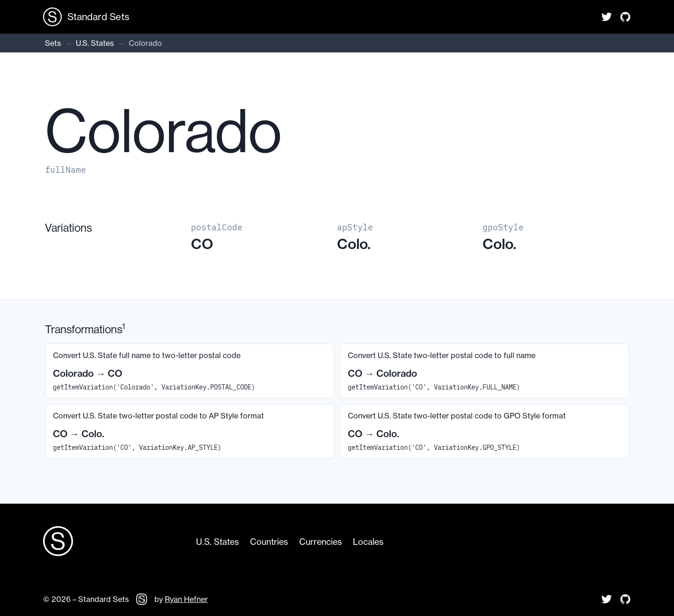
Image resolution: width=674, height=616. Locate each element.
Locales (368, 542)
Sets (53, 43)
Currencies (320, 542)
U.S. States (95, 43)
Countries (269, 542)
